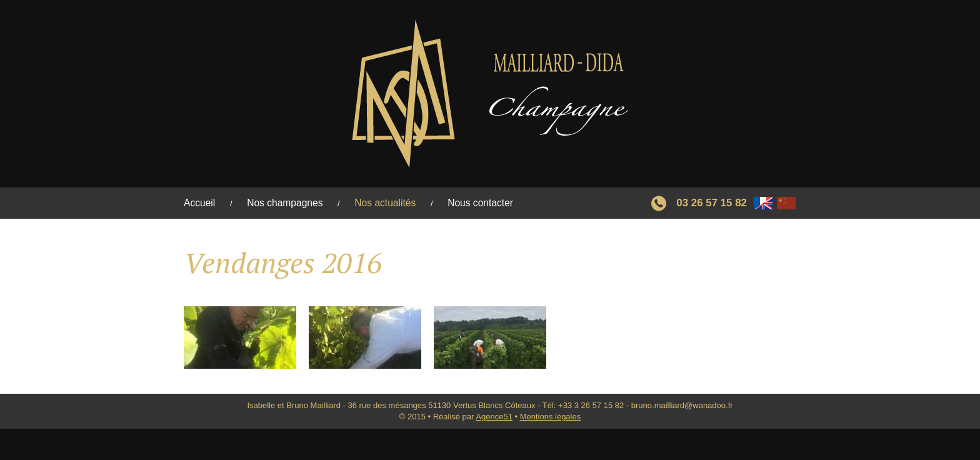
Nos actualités (385, 203)
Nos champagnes (285, 203)
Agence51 (494, 417)
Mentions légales (551, 417)
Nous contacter (480, 203)
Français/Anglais (763, 203)
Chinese (786, 203)
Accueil (199, 203)
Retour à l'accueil (490, 94)
